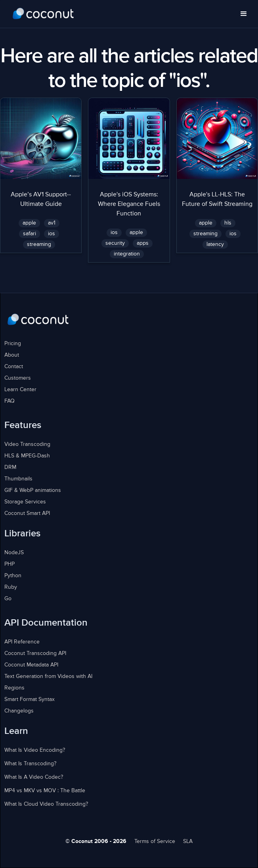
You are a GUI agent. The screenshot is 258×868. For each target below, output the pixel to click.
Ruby (11, 587)
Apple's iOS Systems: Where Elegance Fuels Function (129, 204)
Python (13, 576)
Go (8, 599)
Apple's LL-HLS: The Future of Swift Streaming (217, 200)
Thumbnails (18, 479)
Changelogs (19, 711)
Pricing (13, 344)
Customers (18, 378)
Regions (14, 688)
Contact (14, 367)
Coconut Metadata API (31, 665)
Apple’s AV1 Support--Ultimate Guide (41, 200)
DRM (10, 467)
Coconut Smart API (27, 513)
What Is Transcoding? (30, 764)
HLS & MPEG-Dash (27, 456)
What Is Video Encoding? (35, 750)
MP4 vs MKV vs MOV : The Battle (45, 791)
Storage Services (25, 502)
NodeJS (14, 553)
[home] (43, 14)
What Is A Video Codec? (34, 777)
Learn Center (20, 390)
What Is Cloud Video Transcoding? (46, 804)
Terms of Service (155, 841)
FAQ (10, 401)
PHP (10, 564)
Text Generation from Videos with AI (48, 676)
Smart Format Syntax (30, 699)
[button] (244, 14)
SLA (188, 841)
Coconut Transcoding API (35, 653)
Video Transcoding (27, 444)
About (12, 355)
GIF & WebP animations (33, 490)
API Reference (22, 642)
